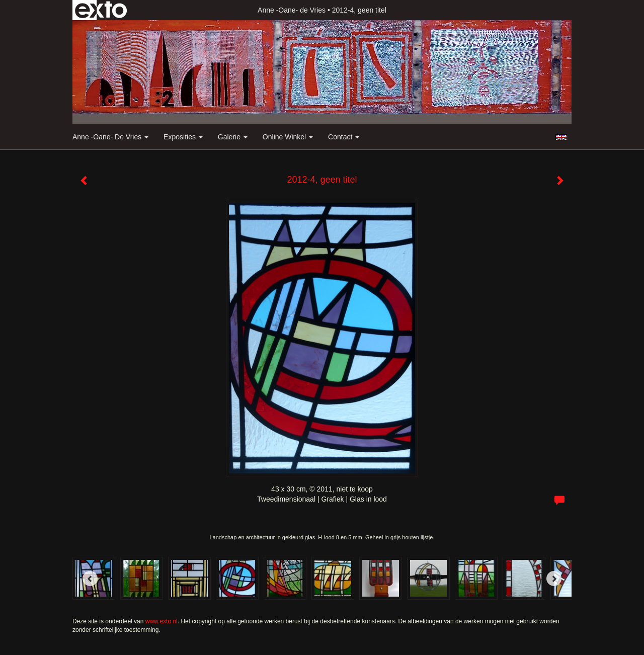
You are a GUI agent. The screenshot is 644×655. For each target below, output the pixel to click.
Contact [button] (344, 137)
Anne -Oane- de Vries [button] (110, 137)
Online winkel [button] (288, 137)
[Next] (554, 579)
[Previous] (90, 579)
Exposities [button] (183, 137)
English (561, 137)
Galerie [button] (233, 137)
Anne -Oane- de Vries (292, 10)
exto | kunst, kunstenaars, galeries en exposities (101, 10)
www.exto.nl (162, 621)
